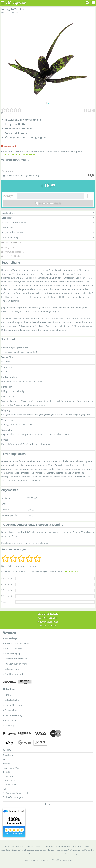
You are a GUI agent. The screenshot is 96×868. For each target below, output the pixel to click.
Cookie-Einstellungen (13, 797)
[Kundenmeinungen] (11, 110)
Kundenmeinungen (48, 237)
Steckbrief (48, 218)
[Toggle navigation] (3, 3)
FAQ (4, 759)
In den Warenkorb (48, 203)
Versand (7, 764)
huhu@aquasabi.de (14, 252)
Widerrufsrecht (10, 785)
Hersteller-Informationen (48, 223)
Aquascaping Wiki (11, 768)
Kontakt (6, 772)
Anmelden (71, 572)
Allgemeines (48, 228)
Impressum (8, 776)
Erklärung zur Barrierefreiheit (17, 793)
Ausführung (8, 171)
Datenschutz (9, 780)
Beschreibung (48, 213)
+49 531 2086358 (13, 256)
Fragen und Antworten (48, 232)
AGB (5, 789)
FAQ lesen (10, 248)
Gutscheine (8, 755)
